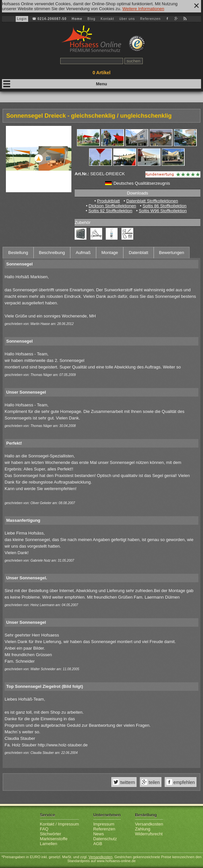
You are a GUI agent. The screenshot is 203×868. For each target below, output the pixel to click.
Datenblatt (138, 253)
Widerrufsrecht (149, 834)
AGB (98, 844)
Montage (110, 253)
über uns (127, 19)
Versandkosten (149, 824)
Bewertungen (172, 253)
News (99, 834)
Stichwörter (51, 834)
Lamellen (49, 844)
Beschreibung (52, 253)
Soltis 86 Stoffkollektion (164, 206)
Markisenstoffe (54, 839)
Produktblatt (108, 201)
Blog (91, 19)
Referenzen (150, 19)
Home (77, 19)
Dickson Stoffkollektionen (112, 206)
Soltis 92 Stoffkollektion (110, 211)
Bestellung (18, 253)
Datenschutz (105, 839)
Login (22, 19)
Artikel (102, 73)
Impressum (104, 824)
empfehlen (184, 782)
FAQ (44, 829)
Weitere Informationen (143, 9)
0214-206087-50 (52, 19)
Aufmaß (83, 253)
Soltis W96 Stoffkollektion (163, 211)
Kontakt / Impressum (59, 824)
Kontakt (107, 19)
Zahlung (143, 829)
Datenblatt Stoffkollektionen (152, 201)
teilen (153, 782)
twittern (127, 782)
